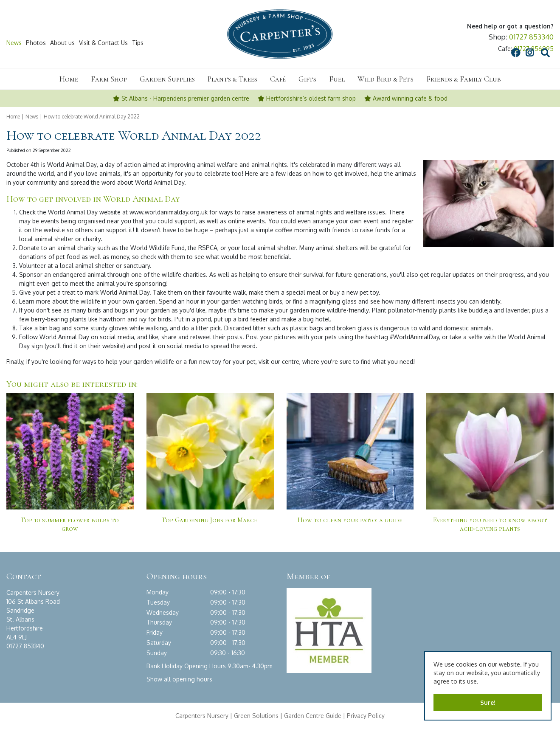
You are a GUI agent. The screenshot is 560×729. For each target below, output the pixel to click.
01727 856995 (534, 49)
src (467, 43)
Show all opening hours (179, 679)
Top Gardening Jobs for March (210, 520)
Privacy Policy (366, 716)
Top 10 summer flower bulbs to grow (70, 524)
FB (437, 43)
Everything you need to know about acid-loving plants (490, 524)
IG (451, 43)
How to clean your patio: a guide (350, 520)
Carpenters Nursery (202, 716)
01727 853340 (531, 37)
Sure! (488, 702)
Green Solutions (256, 716)
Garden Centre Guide (313, 716)
